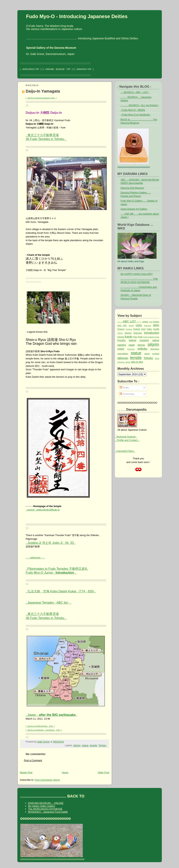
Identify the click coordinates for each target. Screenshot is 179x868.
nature (156, 340)
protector (131, 349)
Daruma (147, 325)
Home (65, 773)
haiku (149, 329)
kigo (135, 337)
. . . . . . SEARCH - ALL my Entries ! (140, 105)
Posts (124, 388)
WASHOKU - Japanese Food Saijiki (48, 812)
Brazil (131, 325)
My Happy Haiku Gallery (42, 806)
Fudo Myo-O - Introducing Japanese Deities (77, 16)
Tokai (157, 358)
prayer (121, 349)
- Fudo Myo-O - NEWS (133, 110)
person (141, 345)
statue (85, 745)
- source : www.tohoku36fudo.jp (43, 510)
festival (137, 329)
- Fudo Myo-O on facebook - (136, 115)
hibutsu (128, 333)
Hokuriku (138, 333)
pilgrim (77, 745)
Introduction (151, 333)
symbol (156, 354)
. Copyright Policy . (125, 451)
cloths (139, 325)
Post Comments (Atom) (47, 780)
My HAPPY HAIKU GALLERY (137, 274)
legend (132, 340)
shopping (155, 349)
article (145, 322)
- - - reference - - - (35, 558)
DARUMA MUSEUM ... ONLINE (46, 803)
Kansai (121, 337)
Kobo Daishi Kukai (151, 337)
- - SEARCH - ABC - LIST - (135, 92)
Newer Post (26, 773)
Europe (129, 329)
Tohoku (102, 745)
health (156, 329)
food (143, 329)
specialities (123, 354)
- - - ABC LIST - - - (130, 321)
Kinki (140, 337)
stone (147, 354)
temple (93, 745)
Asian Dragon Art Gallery (134, 209)
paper (132, 345)
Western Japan (124, 362)
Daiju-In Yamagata (43, 91)
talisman (123, 358)
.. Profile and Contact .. (127, 440)
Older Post (104, 773)
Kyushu (122, 340)
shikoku (142, 349)
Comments (127, 394)
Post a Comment (33, 760)
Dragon (121, 329)
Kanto (129, 337)
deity (156, 325)
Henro (120, 333)
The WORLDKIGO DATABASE (45, 809)
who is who (137, 362)
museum (144, 340)
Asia (151, 322)
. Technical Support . (126, 437)
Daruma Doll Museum (132, 188)
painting (122, 345)
